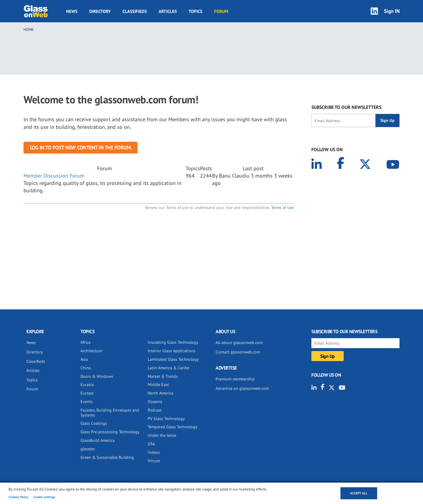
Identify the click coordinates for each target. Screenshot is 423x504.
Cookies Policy (19, 497)
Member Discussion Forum (54, 176)
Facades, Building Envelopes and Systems (110, 413)
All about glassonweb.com (239, 343)
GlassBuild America (98, 440)
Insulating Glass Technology (173, 342)
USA (151, 444)
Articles (168, 11)
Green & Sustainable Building (107, 457)
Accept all (359, 493)
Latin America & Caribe (168, 368)
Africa (85, 342)
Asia (84, 359)
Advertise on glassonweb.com (242, 388)
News (72, 11)
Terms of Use (282, 208)
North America (161, 393)
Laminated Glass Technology (173, 359)
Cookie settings (44, 497)
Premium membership (235, 379)
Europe (87, 393)
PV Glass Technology (166, 419)
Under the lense (162, 435)
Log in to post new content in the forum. (81, 148)
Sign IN (392, 11)
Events (87, 402)
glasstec (88, 449)
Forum (221, 11)
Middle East (158, 385)
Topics (195, 11)
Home (29, 30)
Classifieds (135, 11)
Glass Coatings (94, 423)
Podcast (155, 410)
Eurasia (87, 385)
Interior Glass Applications (172, 351)
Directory (100, 11)
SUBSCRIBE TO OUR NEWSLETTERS (346, 107)
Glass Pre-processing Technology (110, 432)
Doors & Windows (97, 376)
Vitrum (154, 461)
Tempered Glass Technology (173, 427)
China (86, 368)
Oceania (155, 402)
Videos (154, 452)
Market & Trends (163, 376)
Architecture (91, 351)
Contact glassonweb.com (238, 352)
